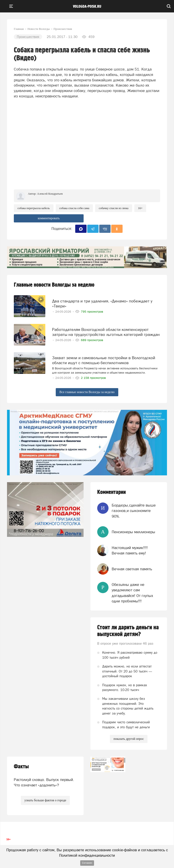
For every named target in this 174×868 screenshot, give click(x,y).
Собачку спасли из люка (114, 208)
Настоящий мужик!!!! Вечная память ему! (130, 550)
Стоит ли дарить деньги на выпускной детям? (128, 631)
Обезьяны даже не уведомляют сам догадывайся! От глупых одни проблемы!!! (132, 593)
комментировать (49, 218)
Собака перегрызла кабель (34, 208)
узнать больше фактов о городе (45, 800)
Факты (21, 767)
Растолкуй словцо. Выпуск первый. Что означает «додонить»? (44, 782)
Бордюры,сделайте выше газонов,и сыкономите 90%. (134, 511)
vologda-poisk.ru (87, 7)
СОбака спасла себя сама (74, 208)
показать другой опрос (129, 739)
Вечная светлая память (132, 569)
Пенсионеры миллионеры (133, 532)
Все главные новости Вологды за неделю (87, 392)
